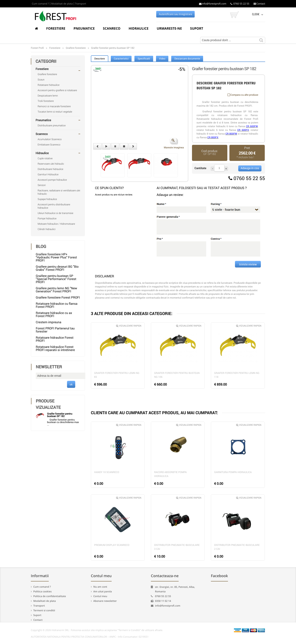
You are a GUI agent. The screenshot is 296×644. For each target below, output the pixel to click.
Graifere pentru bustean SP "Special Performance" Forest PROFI (56, 279)
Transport (81, 4)
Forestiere (56, 28)
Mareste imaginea (174, 144)
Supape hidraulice (47, 199)
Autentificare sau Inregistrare (176, 14)
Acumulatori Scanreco (50, 139)
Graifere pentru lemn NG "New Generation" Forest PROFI (56, 290)
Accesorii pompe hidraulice (52, 180)
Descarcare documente (187, 59)
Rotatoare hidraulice (49, 85)
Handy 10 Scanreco (107, 472)
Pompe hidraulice (47, 219)
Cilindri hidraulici (47, 229)
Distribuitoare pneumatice (52, 126)
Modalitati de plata (62, 4)
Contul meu (100, 596)
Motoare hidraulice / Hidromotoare (56, 224)
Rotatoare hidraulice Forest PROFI (55, 339)
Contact (259, 4)
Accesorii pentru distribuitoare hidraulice (54, 206)
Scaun (41, 80)
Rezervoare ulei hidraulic (51, 164)
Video (162, 59)
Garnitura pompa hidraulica (233, 472)
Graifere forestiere (47, 74)
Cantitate (200, 168)
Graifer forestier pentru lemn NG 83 (117, 375)
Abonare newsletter (105, 601)
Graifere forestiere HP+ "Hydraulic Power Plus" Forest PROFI (56, 257)
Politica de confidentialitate (50, 596)
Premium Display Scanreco (112, 545)
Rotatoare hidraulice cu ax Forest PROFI (54, 314)
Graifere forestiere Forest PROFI (58, 298)
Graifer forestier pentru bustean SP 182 (60, 415)
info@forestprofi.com (213, 4)
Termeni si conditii (44, 610)
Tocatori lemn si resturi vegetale (55, 112)
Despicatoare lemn (48, 96)
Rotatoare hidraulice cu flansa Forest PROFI (57, 305)
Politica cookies (42, 591)
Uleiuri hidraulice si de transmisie (55, 213)
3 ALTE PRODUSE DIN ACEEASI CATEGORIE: (132, 313)
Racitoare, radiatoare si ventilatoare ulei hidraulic (59, 192)
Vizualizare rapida (129, 326)
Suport (197, 28)
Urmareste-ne (169, 28)
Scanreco (112, 28)
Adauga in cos (250, 168)
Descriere (100, 59)
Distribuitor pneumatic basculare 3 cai (177, 547)
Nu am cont (100, 587)
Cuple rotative (45, 158)
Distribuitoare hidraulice (50, 169)
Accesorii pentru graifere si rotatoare (57, 90)
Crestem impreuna (49, 322)
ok (71, 384)
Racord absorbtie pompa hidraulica (170, 474)
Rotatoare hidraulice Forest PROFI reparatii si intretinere (55, 348)
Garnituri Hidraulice (48, 174)
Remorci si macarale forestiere (54, 106)
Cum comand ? (40, 4)
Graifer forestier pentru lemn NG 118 (237, 375)
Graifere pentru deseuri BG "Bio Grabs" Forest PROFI (57, 268)
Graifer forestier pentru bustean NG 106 (177, 375)
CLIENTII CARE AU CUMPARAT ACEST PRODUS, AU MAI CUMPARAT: (154, 413)
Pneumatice (84, 28)
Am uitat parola (103, 591)
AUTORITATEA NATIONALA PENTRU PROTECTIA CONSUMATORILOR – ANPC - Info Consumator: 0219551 (90, 637)
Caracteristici (121, 59)
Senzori (42, 185)
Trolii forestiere (46, 101)
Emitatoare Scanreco (49, 145)
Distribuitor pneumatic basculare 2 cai (237, 547)
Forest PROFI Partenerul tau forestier (55, 330)
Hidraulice (139, 28)
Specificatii (144, 59)
